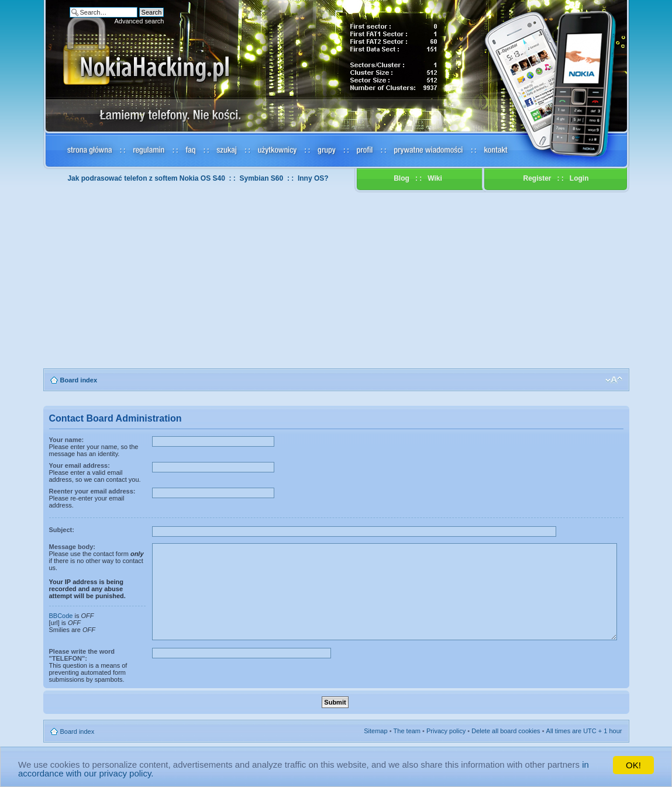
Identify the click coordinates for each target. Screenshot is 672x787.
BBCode (61, 616)
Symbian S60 (262, 178)
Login (579, 178)
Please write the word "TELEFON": (82, 655)
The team (407, 731)
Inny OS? (313, 178)
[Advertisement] (336, 281)
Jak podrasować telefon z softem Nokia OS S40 (146, 178)
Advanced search (139, 21)
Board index (79, 380)
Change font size (614, 380)
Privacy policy (446, 731)
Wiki (435, 178)
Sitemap (375, 731)
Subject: (62, 530)
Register (537, 178)
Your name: (67, 440)
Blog (402, 178)
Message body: (72, 547)
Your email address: (80, 465)
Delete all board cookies (506, 731)
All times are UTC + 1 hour (584, 731)
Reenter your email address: (92, 491)
